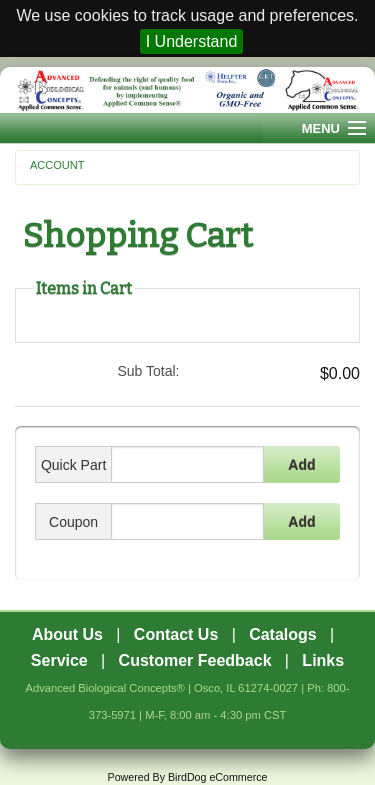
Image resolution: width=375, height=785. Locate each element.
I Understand (192, 41)
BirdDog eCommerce (218, 777)
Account (57, 165)
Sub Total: (148, 371)
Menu (321, 128)
